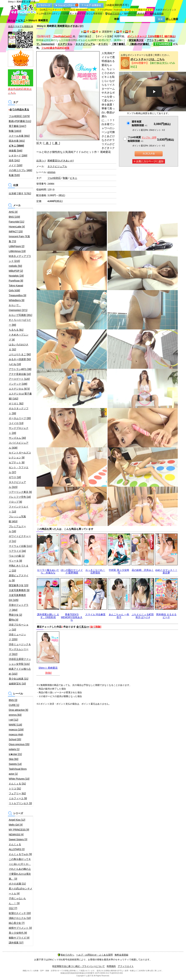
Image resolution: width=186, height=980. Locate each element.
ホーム (12, 20)
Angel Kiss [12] (17, 820)
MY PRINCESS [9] (19, 830)
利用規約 (111, 966)
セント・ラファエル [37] (19, 470)
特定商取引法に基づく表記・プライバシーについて (79, 966)
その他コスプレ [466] (20, 170)
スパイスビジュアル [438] (19, 445)
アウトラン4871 (156, 40)
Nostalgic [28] (16, 276)
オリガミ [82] (16, 403)
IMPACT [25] (16, 231)
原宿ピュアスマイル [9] (19, 578)
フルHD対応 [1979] (19, 116)
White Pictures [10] (19, 779)
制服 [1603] (15, 131)
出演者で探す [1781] (20, 193)
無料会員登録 (157, 14)
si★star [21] (15, 754)
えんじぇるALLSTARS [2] (17, 847)
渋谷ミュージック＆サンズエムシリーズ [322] (20, 649)
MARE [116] (15, 725)
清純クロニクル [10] (20, 918)
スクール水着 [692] (19, 136)
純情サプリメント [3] (20, 928)
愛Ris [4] (14, 620)
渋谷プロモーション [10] (19, 627)
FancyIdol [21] (16, 222)
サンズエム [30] (17, 438)
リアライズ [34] (17, 551)
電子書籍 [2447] (17, 126)
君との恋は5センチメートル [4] (21, 891)
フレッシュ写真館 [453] (17, 519)
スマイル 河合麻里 (95, 614)
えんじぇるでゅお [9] (20, 854)
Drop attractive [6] (19, 710)
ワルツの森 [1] (17, 556)
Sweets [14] (15, 764)
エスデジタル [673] (19, 389)
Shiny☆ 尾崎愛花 (48, 668)
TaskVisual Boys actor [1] (18, 771)
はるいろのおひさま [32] (19, 347)
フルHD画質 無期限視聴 (142, 139)
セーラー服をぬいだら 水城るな (48, 571)
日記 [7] (13, 908)
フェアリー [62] (17, 793)
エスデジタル (65, 44)
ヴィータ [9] (15, 561)
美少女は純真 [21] (19, 679)
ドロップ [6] (15, 502)
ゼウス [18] (15, 477)
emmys (51, 172)
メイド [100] (16, 165)
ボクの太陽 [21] (17, 884)
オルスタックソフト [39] (19, 411)
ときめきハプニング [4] (19, 337)
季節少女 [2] (15, 615)
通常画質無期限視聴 (139, 123)
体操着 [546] (16, 151)
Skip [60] (14, 759)
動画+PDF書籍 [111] (20, 121)
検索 (117, 19)
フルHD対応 (54, 178)
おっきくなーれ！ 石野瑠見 (95, 571)
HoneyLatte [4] (17, 227)
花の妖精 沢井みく (143, 570)
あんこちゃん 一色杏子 (119, 616)
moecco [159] (16, 730)
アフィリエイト (126, 966)
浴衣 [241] (14, 160)
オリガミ (103, 44)
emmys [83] (15, 715)
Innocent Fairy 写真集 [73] (19, 239)
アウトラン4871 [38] (20, 369)
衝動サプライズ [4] (19, 938)
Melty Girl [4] (16, 825)
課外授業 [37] (16, 943)
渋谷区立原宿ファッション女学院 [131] (20, 661)
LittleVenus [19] (17, 251)
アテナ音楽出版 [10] (20, 374)
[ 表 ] (47, 143)
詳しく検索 (172, 19)
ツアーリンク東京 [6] (20, 492)
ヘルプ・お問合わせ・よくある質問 (94, 955)
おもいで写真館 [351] (20, 315)
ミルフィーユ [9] (18, 798)
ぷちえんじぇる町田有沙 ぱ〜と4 (143, 616)
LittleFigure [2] (17, 246)
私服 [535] (14, 175)
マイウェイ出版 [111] (20, 546)
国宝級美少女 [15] (19, 585)
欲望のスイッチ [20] (20, 913)
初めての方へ (113, 14)
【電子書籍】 (119, 44)
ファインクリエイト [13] (19, 509)
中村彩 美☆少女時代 (119, 571)
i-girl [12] (14, 720)
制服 (65, 178)
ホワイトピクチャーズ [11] (20, 539)
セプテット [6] (17, 462)
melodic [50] (15, 266)
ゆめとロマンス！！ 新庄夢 (166, 571)
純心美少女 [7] (17, 923)
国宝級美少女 (136, 40)
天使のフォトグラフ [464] (19, 607)
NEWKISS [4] (16, 835)
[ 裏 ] (56, 143)
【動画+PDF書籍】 (140, 44)
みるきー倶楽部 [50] (20, 359)
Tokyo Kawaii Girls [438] (16, 288)
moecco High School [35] (16, 737)
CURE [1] (14, 705)
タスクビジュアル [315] (17, 485)
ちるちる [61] (16, 330)
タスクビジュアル (85, 44)
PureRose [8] (16, 281)
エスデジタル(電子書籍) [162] (20, 396)
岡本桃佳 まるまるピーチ (166, 616)
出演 (41, 161)
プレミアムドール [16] (17, 529)
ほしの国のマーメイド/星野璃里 (72, 571)
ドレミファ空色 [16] (20, 497)
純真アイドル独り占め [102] (20, 671)
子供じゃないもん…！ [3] (17, 901)
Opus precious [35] (19, 744)
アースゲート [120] (19, 379)
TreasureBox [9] (17, 295)
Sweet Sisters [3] (18, 839)
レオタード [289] (18, 155)
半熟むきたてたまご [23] (19, 568)
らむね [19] (15, 364)
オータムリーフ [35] (20, 418)
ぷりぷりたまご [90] (20, 354)
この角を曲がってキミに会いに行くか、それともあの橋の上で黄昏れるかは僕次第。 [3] (20, 869)
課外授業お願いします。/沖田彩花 (48, 616)
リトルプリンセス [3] (20, 803)
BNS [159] (14, 217)
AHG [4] (13, 212)
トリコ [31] (15, 789)
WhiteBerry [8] (17, 300)
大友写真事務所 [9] (19, 590)
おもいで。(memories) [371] (18, 308)
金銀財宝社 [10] (17, 684)
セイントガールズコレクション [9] (20, 455)
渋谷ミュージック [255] (17, 637)
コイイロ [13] (16, 423)
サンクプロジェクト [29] (19, 431)
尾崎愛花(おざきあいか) (60, 161)
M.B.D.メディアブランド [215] (20, 259)
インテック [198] (18, 384)
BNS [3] (13, 700)
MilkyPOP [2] (16, 271)
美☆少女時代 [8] (18, 933)
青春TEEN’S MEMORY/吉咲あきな (72, 617)
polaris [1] (14, 749)
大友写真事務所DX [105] (17, 598)
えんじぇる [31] (17, 784)
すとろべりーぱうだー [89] (20, 322)
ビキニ (22, 20)
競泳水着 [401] (17, 141)
